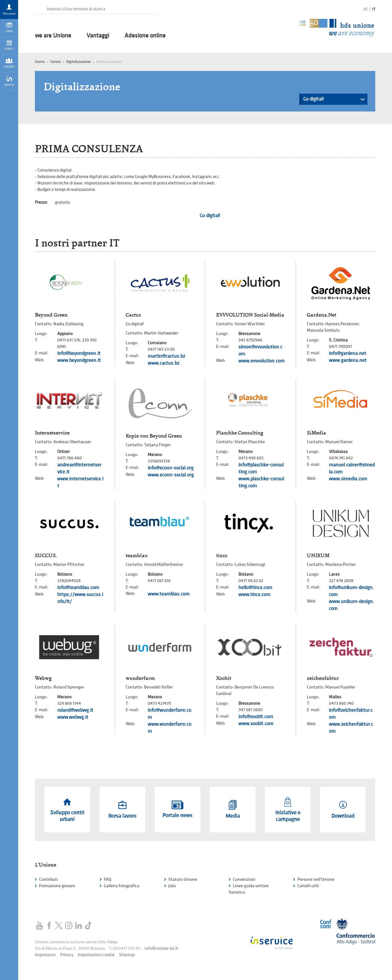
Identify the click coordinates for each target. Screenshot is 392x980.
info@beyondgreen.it (79, 353)
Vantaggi (98, 36)
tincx (222, 556)
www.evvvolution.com (261, 361)
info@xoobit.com (256, 717)
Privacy (67, 955)
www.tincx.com (254, 595)
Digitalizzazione (78, 62)
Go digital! (334, 100)
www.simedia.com (348, 479)
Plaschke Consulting (240, 433)
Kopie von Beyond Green (154, 436)
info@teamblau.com (78, 588)
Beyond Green (51, 315)
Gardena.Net (322, 315)
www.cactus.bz (163, 363)
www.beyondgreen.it (79, 360)
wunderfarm (140, 678)
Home (40, 62)
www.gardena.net (348, 360)
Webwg (43, 678)
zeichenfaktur (323, 678)
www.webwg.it (73, 717)
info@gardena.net (348, 353)
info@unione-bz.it (161, 949)
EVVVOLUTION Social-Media (250, 315)
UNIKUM (318, 556)
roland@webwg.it (75, 710)
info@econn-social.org (171, 468)
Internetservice (52, 433)
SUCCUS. (46, 556)
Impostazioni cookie (96, 955)
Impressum (45, 955)
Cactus (133, 315)
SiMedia (316, 433)
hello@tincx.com (255, 588)
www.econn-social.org (171, 475)
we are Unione (53, 36)
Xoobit (224, 678)
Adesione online (145, 36)
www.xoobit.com (256, 724)
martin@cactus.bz (166, 356)
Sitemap (127, 955)
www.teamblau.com (169, 594)
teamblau (137, 556)
